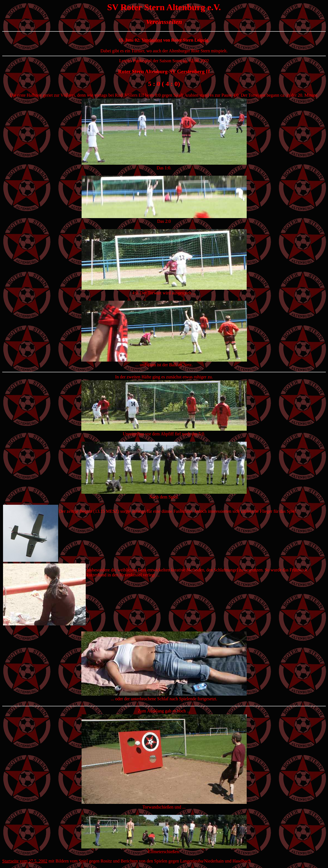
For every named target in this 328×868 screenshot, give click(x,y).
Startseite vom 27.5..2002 (25, 861)
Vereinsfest (152, 40)
